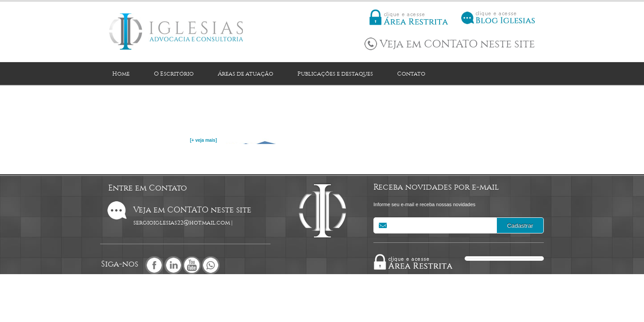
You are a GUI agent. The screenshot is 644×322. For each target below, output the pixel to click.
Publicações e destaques (335, 74)
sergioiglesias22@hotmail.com (182, 222)
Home (121, 74)
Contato (411, 74)
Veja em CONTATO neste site (457, 44)
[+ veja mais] (203, 140)
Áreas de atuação (246, 74)
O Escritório (174, 74)
